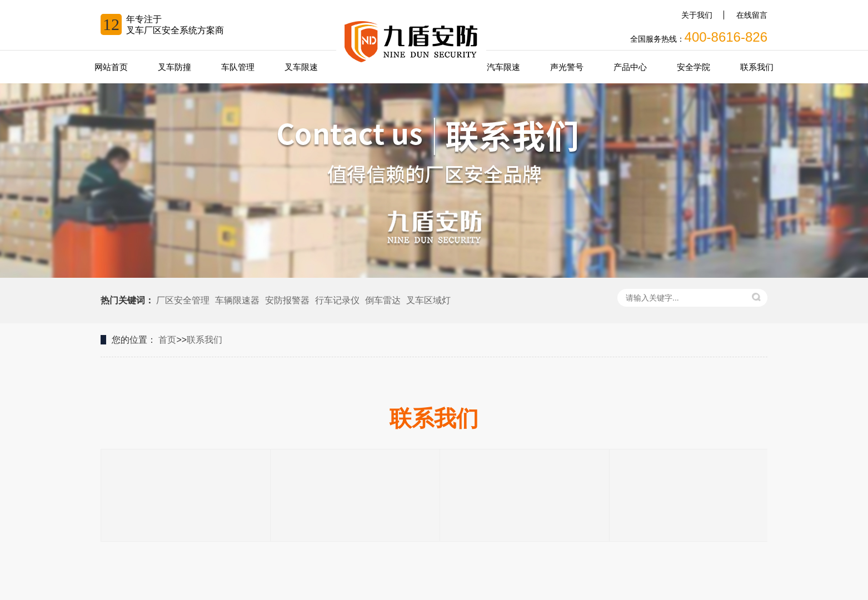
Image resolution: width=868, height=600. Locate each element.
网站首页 (111, 67)
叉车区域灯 (428, 300)
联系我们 (757, 67)
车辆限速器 (237, 300)
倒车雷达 (383, 300)
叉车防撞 (174, 67)
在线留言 (752, 15)
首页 (167, 340)
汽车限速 (503, 67)
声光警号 (567, 67)
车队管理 (238, 67)
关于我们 (697, 15)
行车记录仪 (337, 300)
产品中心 (630, 67)
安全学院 (694, 67)
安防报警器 (287, 300)
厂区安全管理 (183, 300)
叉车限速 (301, 67)
